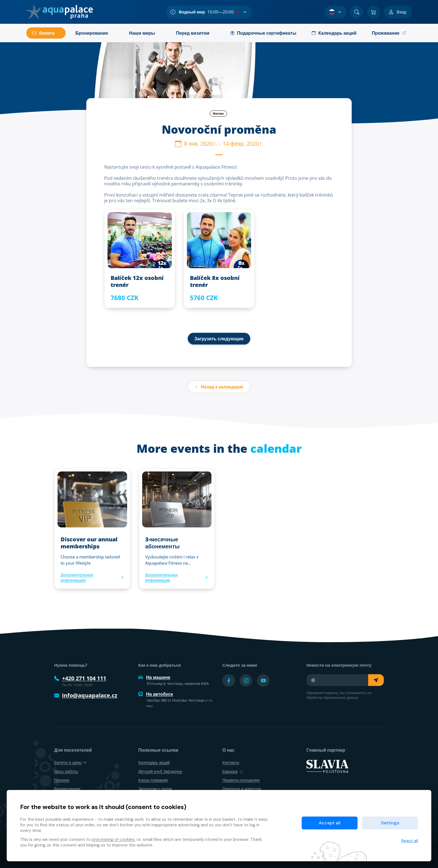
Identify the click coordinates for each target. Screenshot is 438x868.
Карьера (233, 771)
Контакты (231, 762)
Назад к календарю (219, 387)
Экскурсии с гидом (155, 789)
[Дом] (60, 12)
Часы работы (66, 771)
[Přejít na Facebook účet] (229, 681)
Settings (390, 823)
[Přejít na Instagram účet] (246, 681)
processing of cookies (113, 839)
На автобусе (156, 694)
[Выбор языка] (335, 12)
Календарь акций (154, 762)
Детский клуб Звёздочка (160, 771)
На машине (154, 677)
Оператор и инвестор (242, 789)
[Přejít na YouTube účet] (263, 681)
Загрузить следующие (219, 339)
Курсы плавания (153, 780)
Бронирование (67, 789)
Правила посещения (241, 780)
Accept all (330, 823)
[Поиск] (357, 12)
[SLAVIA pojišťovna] (327, 766)
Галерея (62, 780)
